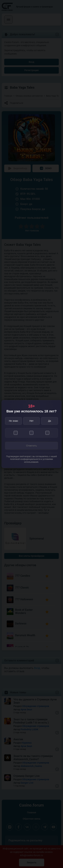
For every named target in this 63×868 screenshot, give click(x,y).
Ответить (31, 446)
